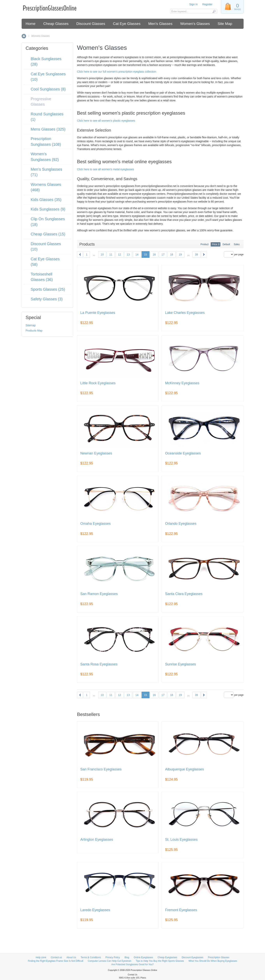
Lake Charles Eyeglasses (185, 313)
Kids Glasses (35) (46, 200)
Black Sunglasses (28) (46, 62)
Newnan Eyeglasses (96, 453)
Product (205, 244)
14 (137, 254)
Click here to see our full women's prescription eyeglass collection (117, 72)
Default (226, 244)
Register (207, 4)
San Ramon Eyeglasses (99, 594)
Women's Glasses (195, 24)
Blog (127, 957)
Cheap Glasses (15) (48, 234)
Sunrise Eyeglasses (180, 664)
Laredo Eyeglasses (95, 910)
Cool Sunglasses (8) (48, 89)
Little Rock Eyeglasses (98, 383)
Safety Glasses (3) (47, 299)
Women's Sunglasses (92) (45, 157)
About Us (71, 957)
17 (163, 254)
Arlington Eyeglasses (97, 840)
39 (196, 254)
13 (128, 254)
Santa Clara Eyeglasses (184, 594)
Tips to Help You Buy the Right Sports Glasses (160, 961)
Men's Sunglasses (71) (47, 172)
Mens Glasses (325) (48, 129)
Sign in (193, 4)
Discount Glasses (91, 24)
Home (31, 24)
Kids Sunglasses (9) (48, 209)
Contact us (56, 957)
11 (111, 254)
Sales (237, 244)
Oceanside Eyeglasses (183, 453)
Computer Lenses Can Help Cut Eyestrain (110, 961)
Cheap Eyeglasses (167, 957)
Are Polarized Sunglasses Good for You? (132, 964)
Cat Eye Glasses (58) (45, 262)
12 (120, 254)
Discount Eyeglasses (192, 957)
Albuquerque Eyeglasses (184, 769)
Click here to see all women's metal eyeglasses (106, 169)
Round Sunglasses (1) (47, 117)
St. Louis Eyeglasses (181, 840)
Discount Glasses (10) (46, 247)
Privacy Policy (113, 957)
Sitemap (31, 325)
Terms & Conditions (91, 957)
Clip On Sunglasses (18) (48, 222)
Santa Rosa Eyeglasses (99, 664)
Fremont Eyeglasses (181, 910)
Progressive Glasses (41, 102)
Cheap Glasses (56, 24)
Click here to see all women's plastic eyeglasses (106, 121)
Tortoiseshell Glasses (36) (42, 277)
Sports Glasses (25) (48, 289)
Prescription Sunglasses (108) (46, 142)
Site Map (225, 24)
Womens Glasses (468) (46, 187)
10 (102, 254)
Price (214, 244)
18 (172, 254)
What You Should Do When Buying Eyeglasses (213, 961)
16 (154, 254)
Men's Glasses (160, 24)
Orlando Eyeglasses (181, 524)
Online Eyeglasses (143, 957)
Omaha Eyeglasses (96, 524)
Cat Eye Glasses (127, 24)
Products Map (34, 331)
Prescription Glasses (219, 957)
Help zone (41, 957)
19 (180, 254)
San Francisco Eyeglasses (101, 769)
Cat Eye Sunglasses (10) (48, 77)
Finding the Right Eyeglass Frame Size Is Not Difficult (56, 961)
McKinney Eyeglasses (182, 383)
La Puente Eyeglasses (98, 313)
